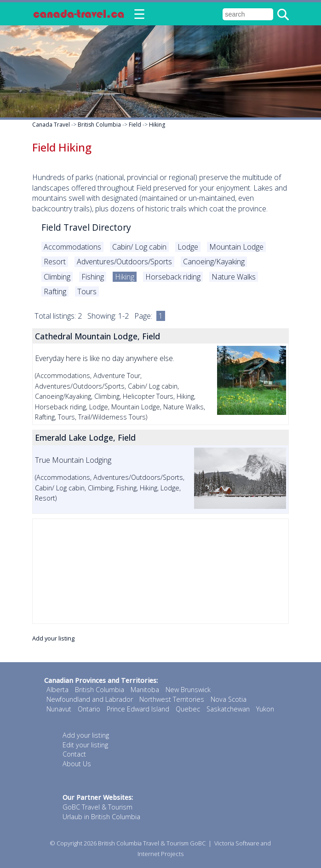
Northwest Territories (172, 699)
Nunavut (59, 709)
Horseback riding (173, 277)
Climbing (57, 277)
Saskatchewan (228, 709)
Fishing (93, 277)
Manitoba (145, 690)
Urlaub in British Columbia (101, 817)
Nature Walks (234, 277)
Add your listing (53, 638)
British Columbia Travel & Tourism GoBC (152, 843)
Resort (55, 262)
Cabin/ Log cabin (139, 247)
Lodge (188, 247)
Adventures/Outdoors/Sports (124, 262)
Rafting (55, 291)
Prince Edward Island (138, 709)
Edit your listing (85, 745)
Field (135, 125)
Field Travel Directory (86, 227)
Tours (87, 291)
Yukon (265, 709)
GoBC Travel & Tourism (97, 807)
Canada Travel (51, 125)
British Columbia (99, 125)
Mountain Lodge (236, 247)
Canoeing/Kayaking (214, 262)
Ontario (89, 709)
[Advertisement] (160, 571)
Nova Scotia (229, 699)
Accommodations (72, 247)
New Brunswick (188, 690)
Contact (74, 754)
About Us (77, 764)
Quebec (188, 709)
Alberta (57, 690)
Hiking (157, 125)
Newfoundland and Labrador (90, 699)
